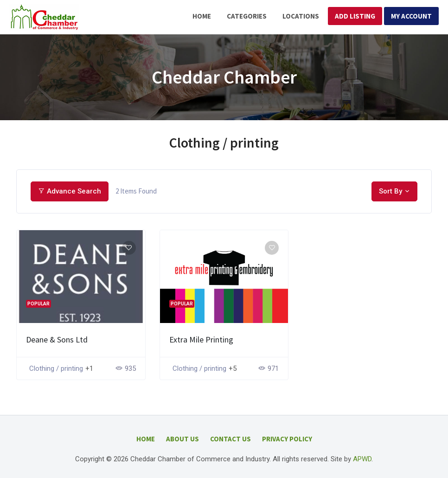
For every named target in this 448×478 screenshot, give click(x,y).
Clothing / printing (56, 368)
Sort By (390, 191)
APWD (362, 459)
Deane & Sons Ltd (57, 339)
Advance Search (70, 191)
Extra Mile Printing (201, 339)
